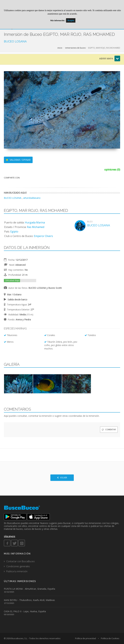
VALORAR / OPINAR (18, 160)
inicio (60, 48)
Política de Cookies (110, 638)
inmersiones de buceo (75, 48)
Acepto (71, 20)
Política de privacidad (85, 638)
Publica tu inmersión (17, 571)
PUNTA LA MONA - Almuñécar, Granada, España (29, 589)
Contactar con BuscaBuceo (21, 561)
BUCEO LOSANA (15, 41)
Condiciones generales (18, 566)
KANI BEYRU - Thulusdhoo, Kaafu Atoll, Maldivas (29, 600)
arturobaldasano (32, 198)
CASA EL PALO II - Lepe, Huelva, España (25, 611)
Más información (57, 20)
